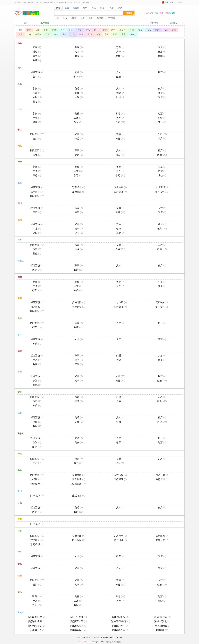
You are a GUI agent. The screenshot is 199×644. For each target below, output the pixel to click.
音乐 (111, 8)
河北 (20, 34)
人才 (79, 52)
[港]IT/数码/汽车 (120, 621)
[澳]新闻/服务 (37, 626)
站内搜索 (111, 18)
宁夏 (107, 34)
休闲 (162, 56)
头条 (83, 18)
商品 (94, 8)
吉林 (157, 30)
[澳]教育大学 (120, 626)
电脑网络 (52, 2)
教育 (120, 56)
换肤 (171, 2)
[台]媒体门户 (37, 630)
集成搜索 (100, 18)
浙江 (63, 30)
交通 (162, 47)
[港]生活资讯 (162, 621)
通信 (37, 52)
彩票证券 (79, 187)
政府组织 (37, 196)
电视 (79, 47)
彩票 (120, 47)
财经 (120, 97)
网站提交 (97, 637)
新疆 (115, 34)
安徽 (140, 30)
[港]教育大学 (79, 621)
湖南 (132, 30)
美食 (37, 77)
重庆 (105, 30)
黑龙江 (123, 30)
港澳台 (133, 34)
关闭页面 (117, 642)
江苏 (54, 30)
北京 (29, 30)
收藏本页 (181, 2)
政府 (37, 60)
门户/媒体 (37, 496)
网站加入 (173, 23)
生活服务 (43, 2)
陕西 (88, 30)
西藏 (81, 34)
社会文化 (69, 2)
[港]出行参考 (79, 617)
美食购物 (79, 307)
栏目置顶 (37, 72)
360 (57, 18)
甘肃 (90, 34)
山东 (124, 34)
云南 (73, 34)
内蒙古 (38, 34)
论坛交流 (89, 637)
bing (65, 18)
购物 (37, 56)
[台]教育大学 (120, 630)
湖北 (71, 30)
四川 (96, 30)
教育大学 (162, 192)
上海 (46, 30)
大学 (37, 97)
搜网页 (129, 13)
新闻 (37, 47)
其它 (37, 102)
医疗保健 (120, 192)
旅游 (162, 52)
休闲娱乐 (35, 2)
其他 (162, 122)
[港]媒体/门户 (37, 617)
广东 (79, 30)
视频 (67, 8)
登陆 (166, 2)
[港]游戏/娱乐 (162, 617)
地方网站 (85, 2)
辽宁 (113, 30)
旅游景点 (79, 192)
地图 (103, 8)
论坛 (37, 233)
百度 (90, 18)
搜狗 (74, 18)
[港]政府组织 (120, 617)
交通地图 (120, 187)
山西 (149, 30)
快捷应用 (26, 2)
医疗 (37, 175)
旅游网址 (37, 479)
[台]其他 (162, 630)
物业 (79, 249)
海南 (56, 34)
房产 (120, 52)
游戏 (120, 8)
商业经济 (60, 2)
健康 (79, 56)
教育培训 (162, 479)
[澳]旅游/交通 (79, 626)
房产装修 (37, 192)
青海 (98, 34)
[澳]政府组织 (162, 626)
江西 (29, 34)
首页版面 (18, 2)
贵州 (65, 34)
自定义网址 (155, 23)
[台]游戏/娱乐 (79, 630)
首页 (26, 23)
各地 (120, 113)
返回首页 (110, 642)
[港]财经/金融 (37, 621)
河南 (174, 30)
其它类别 (77, 2)
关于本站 (80, 637)
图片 (85, 8)
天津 (37, 30)
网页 (58, 8)
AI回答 (76, 8)
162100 (81, 642)
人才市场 (162, 187)
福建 (166, 30)
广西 (48, 34)
